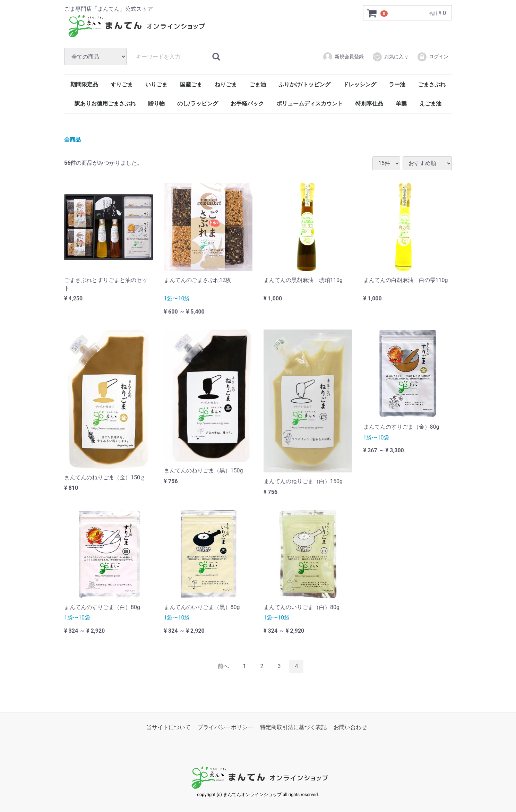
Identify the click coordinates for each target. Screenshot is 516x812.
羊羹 (401, 104)
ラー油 (397, 84)
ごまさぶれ (432, 84)
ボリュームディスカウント (310, 104)
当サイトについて (169, 727)
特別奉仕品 (369, 104)
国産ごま (191, 84)
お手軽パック (247, 104)
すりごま (122, 84)
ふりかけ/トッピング (304, 84)
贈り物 (156, 104)
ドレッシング (360, 84)
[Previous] (223, 666)
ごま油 (258, 84)
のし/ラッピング (198, 104)
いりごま (156, 84)
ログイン (433, 57)
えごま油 (430, 104)
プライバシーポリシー (225, 727)
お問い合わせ (350, 727)
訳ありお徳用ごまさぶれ (105, 104)
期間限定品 (84, 84)
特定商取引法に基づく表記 (293, 727)
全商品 (72, 140)
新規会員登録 (343, 57)
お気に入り (390, 57)
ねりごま (226, 84)
